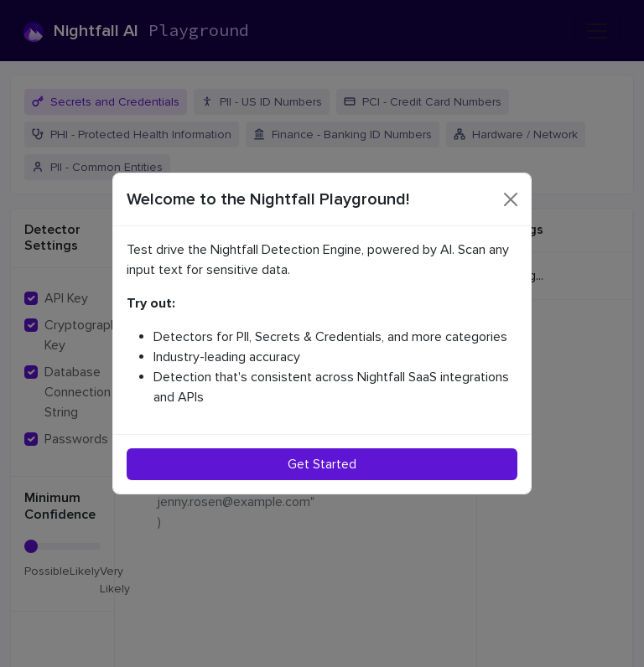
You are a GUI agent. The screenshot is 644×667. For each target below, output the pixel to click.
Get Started (322, 464)
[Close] (511, 199)
